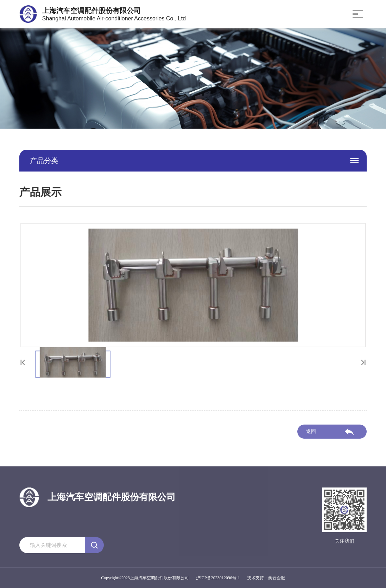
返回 (311, 433)
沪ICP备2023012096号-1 (218, 578)
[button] (359, 361)
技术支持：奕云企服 (266, 578)
